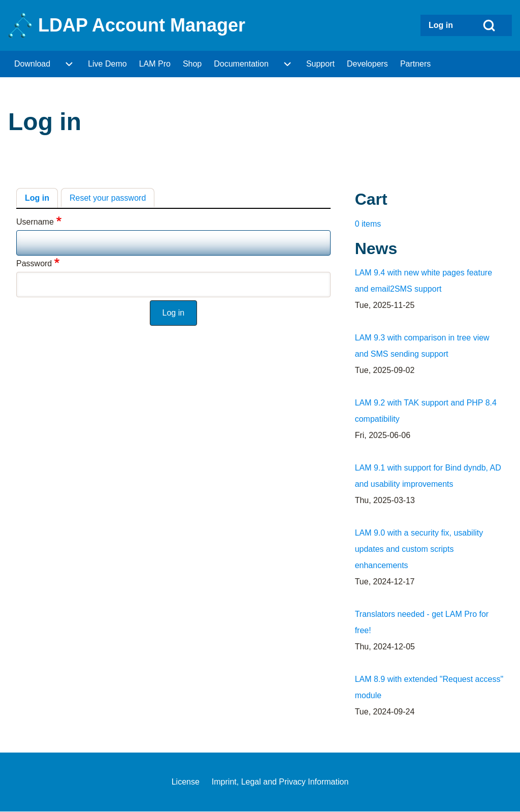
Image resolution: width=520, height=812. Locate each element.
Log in (37, 198)
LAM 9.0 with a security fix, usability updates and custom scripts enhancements (419, 549)
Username (35, 222)
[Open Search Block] (489, 25)
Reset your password (108, 198)
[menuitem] (443, 25)
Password (34, 263)
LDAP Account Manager (142, 25)
